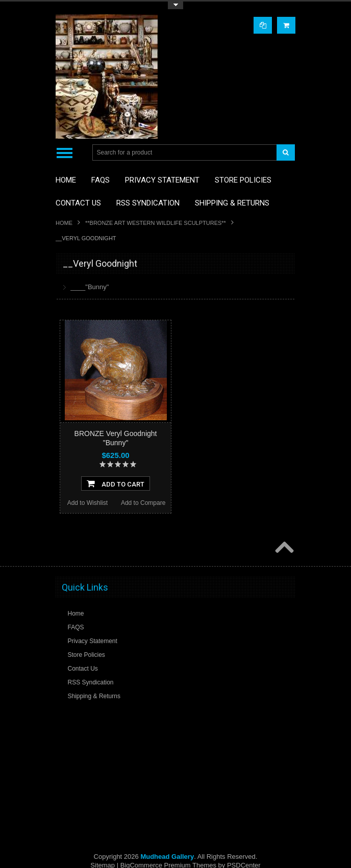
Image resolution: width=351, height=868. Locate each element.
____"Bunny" (90, 287)
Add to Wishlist (87, 503)
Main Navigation (65, 153)
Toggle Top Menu (175, 5)
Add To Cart (116, 483)
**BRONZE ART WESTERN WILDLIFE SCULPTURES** (156, 223)
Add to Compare (143, 503)
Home (64, 223)
